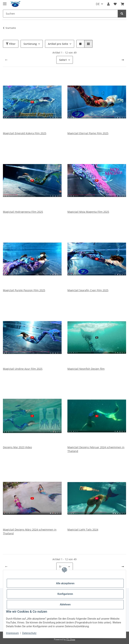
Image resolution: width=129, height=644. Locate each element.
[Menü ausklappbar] (5, 2)
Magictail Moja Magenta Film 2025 (88, 212)
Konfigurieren (65, 594)
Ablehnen (65, 604)
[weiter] (123, 60)
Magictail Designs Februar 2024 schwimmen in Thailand (96, 449)
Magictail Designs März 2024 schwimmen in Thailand (30, 531)
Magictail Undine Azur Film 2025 (23, 369)
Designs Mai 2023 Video (17, 447)
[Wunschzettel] (115, 4)
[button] (108, 4)
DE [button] (98, 4)
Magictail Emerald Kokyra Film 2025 (25, 133)
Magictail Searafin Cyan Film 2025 (88, 290)
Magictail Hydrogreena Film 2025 (23, 212)
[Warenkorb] (122, 4)
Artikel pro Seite (58, 44)
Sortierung (30, 44)
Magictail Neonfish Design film (86, 369)
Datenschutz (29, 633)
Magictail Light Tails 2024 (83, 530)
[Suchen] (60, 14)
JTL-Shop (71, 639)
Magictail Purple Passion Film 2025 (24, 290)
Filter (11, 44)
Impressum (12, 633)
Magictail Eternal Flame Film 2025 (88, 133)
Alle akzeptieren (65, 583)
